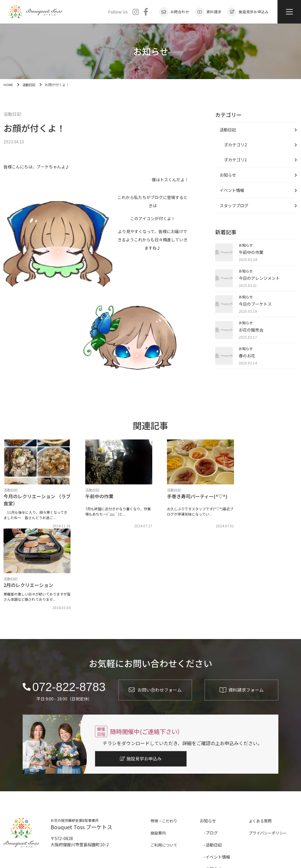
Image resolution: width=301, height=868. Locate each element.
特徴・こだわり (165, 737)
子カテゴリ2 (235, 145)
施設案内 (159, 749)
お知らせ (228, 175)
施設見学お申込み (248, 12)
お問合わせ (174, 12)
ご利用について (165, 761)
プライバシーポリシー (269, 749)
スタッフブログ (234, 205)
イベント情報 (232, 190)
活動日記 (13, 114)
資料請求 (208, 12)
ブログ (212, 749)
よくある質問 (261, 737)
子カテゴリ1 (235, 160)
